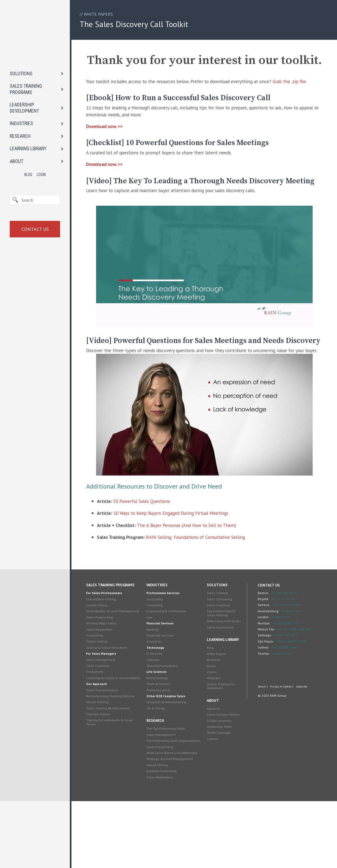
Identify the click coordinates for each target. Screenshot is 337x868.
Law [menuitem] (152, 680)
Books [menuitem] (211, 733)
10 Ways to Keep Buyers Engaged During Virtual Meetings (180, 574)
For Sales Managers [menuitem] (107, 720)
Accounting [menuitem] (157, 662)
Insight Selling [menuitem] (102, 668)
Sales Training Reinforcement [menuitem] (114, 779)
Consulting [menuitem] (157, 668)
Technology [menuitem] (158, 710)
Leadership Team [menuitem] (219, 793)
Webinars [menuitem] (213, 745)
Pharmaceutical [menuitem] (161, 753)
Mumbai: (262, 686)
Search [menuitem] (259, 750)
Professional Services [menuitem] (166, 656)
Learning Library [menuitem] (223, 706)
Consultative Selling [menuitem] (107, 662)
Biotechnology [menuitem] (160, 741)
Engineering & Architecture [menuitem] (169, 674)
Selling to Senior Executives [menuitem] (112, 714)
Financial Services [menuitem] (163, 686)
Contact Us (35, 190)
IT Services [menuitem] (157, 717)
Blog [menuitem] (210, 714)
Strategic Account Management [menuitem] (172, 826)
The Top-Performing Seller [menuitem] (169, 792)
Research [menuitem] (158, 784)
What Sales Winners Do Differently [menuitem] (175, 820)
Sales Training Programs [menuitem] (116, 648)
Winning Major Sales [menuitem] (107, 690)
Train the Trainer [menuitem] (104, 785)
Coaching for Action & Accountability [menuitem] (108, 747)
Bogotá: (261, 662)
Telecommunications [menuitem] (165, 729)
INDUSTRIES (21, 85)
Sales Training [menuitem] (217, 656)
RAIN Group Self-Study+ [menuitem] (219, 686)
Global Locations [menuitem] (219, 787)
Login (41, 136)
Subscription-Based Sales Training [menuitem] (221, 676)
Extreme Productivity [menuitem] (164, 838)
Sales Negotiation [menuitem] (105, 696)
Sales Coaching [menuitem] (103, 733)
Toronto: (261, 716)
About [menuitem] (213, 767)
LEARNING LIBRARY (28, 110)
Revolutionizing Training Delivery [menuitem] (116, 767)
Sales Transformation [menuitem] (108, 761)
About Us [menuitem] (213, 775)
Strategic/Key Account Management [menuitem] (108, 676)
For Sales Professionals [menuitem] (110, 656)
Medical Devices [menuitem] (161, 747)
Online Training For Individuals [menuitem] (221, 753)
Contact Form (289, 674)
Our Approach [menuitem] (102, 755)
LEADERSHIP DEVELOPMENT (24, 69)
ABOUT (17, 122)
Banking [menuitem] (155, 692)
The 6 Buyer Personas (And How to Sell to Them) (196, 587)
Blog (28, 136)
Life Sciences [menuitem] (159, 735)
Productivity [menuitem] (100, 702)
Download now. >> (111, 151)
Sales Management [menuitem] (106, 727)
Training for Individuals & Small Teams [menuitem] (115, 793)
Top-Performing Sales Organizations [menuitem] (165, 806)
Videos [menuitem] (212, 739)
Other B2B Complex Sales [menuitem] (168, 759)
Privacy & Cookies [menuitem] (278, 750)
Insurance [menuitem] (156, 704)
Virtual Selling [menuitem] (102, 708)
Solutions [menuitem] (217, 648)
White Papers (98, 15)
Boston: (261, 656)
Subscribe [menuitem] (299, 750)
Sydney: (261, 710)
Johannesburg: (266, 674)
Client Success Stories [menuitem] (223, 781)
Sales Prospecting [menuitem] (105, 684)
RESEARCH (20, 97)
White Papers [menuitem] (216, 721)
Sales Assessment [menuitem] (220, 694)
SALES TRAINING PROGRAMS (26, 51)
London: (261, 680)
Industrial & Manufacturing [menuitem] (169, 765)
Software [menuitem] (156, 723)
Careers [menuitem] (212, 806)
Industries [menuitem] (160, 648)
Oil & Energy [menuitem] (158, 771)
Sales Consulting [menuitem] (219, 662)
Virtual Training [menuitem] (103, 773)
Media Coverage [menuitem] (218, 800)
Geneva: (261, 668)
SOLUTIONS (21, 35)
